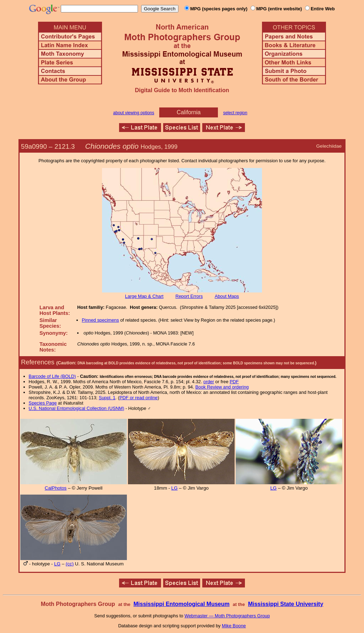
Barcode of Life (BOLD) (52, 376)
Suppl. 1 (107, 398)
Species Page (43, 403)
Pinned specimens (100, 320)
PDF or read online (138, 398)
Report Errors (189, 296)
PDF (234, 382)
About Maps (227, 296)
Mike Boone (234, 626)
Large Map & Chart (144, 296)
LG (175, 488)
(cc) (70, 564)
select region (235, 113)
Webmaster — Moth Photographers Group (227, 616)
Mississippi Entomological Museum (181, 604)
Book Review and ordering (222, 387)
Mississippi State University (286, 604)
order (209, 382)
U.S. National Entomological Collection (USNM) (77, 408)
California (189, 112)
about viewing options (133, 113)
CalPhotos (56, 488)
